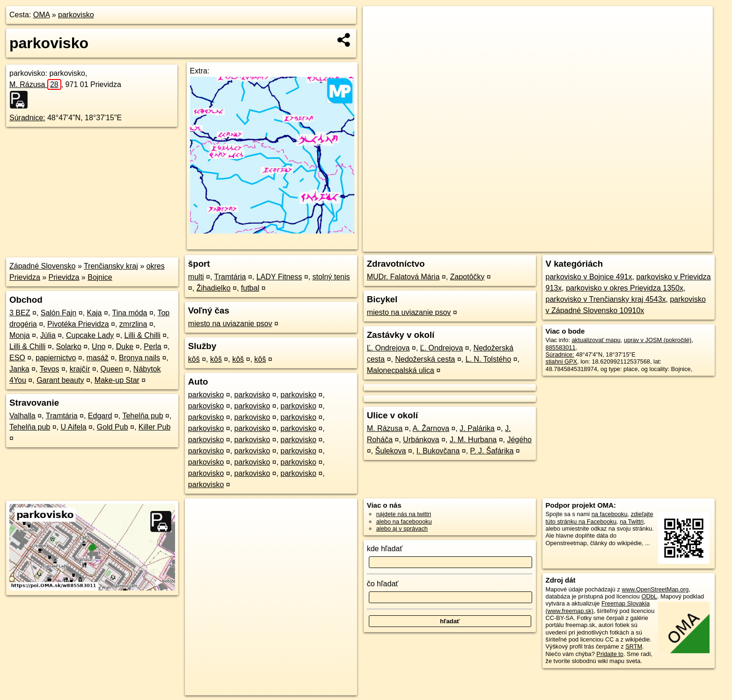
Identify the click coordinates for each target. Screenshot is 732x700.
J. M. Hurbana (473, 440)
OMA (42, 15)
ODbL (649, 596)
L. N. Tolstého (489, 359)
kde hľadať (385, 549)
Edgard (100, 416)
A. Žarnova (431, 428)
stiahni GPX (562, 361)
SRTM (634, 646)
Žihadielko (214, 288)
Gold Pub (113, 427)
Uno (99, 346)
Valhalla (22, 416)
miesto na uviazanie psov (230, 324)
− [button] (379, 36)
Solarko (69, 346)
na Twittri (632, 521)
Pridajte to (610, 654)
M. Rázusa (35, 84)
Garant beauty (60, 380)
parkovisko (76, 15)
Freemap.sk (601, 245)
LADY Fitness (279, 277)
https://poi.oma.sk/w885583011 (672, 245)
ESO (17, 358)
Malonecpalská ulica (401, 370)
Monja (20, 335)
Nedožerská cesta (425, 359)
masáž (98, 358)
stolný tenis (331, 277)
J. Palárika (477, 428)
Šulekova (390, 451)
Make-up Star (117, 380)
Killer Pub (154, 427)
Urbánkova (421, 440)
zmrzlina (133, 324)
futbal (250, 288)
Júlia (48, 335)
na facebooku (610, 514)
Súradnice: (27, 118)
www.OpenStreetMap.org (655, 589)
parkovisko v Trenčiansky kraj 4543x (606, 299)
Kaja (94, 313)
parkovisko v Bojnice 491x (589, 277)
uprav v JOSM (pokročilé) (658, 340)
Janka (19, 369)
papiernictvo (56, 358)
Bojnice (100, 277)
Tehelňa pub (143, 416)
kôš (194, 359)
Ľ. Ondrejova (388, 348)
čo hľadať (383, 584)
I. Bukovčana (438, 451)
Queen (112, 369)
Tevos (50, 369)
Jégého (519, 440)
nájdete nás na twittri (404, 514)
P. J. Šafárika (492, 451)
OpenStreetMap (553, 245)
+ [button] (379, 22)
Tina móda (129, 313)
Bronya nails (139, 358)
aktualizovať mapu (596, 340)
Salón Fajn (59, 313)
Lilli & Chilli (143, 335)
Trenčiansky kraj (111, 266)
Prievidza (64, 277)
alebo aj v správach (402, 529)
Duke (125, 346)
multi (196, 277)
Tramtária (62, 416)
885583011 (561, 347)
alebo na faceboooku (404, 521)
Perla (152, 346)
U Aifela (73, 427)
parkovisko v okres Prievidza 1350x (625, 288)
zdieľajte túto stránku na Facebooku (600, 518)
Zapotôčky (468, 277)
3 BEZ (20, 313)
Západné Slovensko (42, 266)
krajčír (80, 369)
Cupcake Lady (90, 335)
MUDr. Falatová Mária (403, 277)
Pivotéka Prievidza (78, 324)
